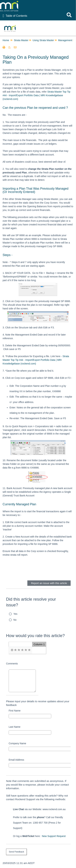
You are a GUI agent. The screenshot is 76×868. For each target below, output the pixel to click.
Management (65, 40)
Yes (15, 614)
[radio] (12, 650)
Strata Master (21, 40)
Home (6, 40)
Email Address (16, 760)
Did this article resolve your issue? (31, 602)
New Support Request (54, 836)
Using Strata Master (43, 40)
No (15, 620)
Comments (12, 664)
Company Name (17, 743)
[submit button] (16, 852)
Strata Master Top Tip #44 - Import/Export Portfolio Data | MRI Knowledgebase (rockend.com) (36, 95)
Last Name (15, 727)
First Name (15, 711)
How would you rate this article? (35, 636)
